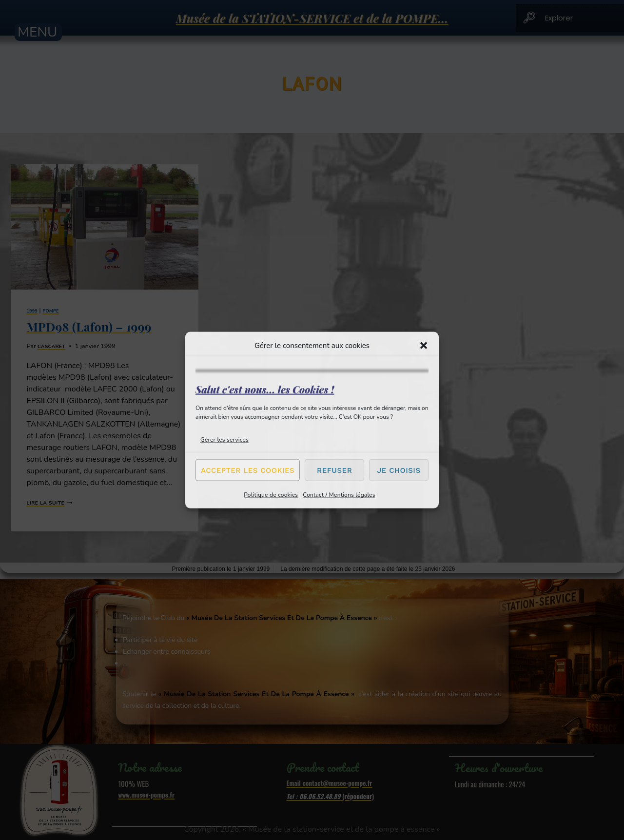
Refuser (334, 470)
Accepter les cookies (248, 470)
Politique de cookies (271, 495)
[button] (424, 345)
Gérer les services (224, 440)
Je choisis (399, 470)
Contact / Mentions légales (339, 495)
